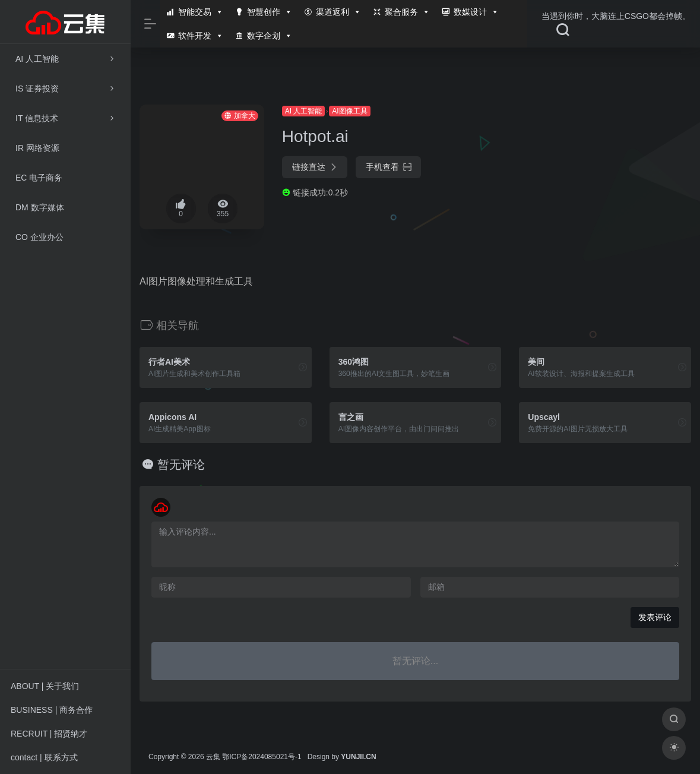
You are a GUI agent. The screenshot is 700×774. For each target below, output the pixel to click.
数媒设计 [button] (476, 12)
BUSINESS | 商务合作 (52, 710)
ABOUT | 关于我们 (45, 686)
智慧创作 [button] (270, 12)
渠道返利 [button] (338, 12)
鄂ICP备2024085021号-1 (262, 757)
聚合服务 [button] (407, 12)
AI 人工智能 (304, 111)
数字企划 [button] (270, 36)
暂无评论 (181, 465)
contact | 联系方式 (44, 757)
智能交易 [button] (201, 12)
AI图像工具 (349, 111)
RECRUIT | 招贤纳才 (49, 734)
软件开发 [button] (201, 36)
